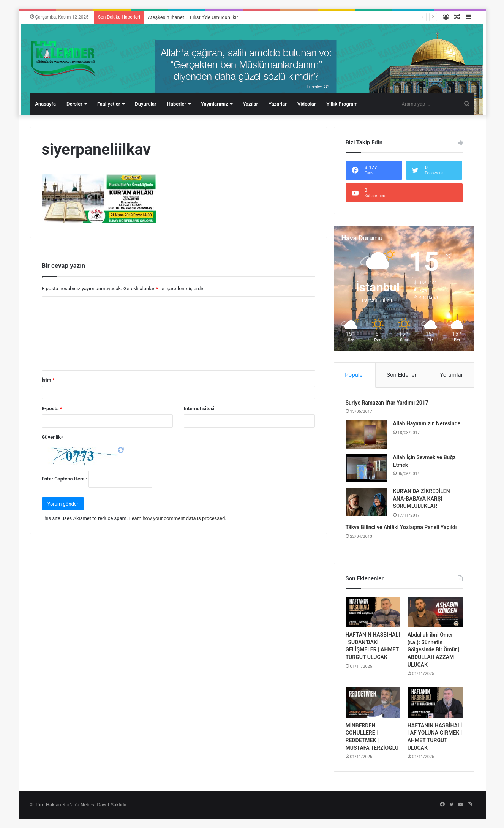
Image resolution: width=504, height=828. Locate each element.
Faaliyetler (109, 104)
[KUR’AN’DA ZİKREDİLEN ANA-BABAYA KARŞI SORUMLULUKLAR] (367, 502)
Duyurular (145, 104)
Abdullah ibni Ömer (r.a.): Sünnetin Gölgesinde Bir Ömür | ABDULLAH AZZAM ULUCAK (434, 649)
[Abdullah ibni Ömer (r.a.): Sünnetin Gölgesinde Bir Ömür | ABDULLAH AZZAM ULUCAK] (435, 612)
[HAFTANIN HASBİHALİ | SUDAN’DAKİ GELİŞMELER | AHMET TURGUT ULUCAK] (373, 612)
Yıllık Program (342, 104)
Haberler (177, 104)
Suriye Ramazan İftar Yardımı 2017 (387, 403)
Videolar (307, 104)
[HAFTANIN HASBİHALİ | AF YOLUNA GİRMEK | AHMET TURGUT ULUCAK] (435, 703)
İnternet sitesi (199, 408)
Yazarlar (278, 104)
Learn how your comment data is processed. (178, 518)
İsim (48, 380)
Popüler (355, 375)
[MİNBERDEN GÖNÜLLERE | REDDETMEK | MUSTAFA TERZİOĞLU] (373, 703)
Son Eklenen (402, 375)
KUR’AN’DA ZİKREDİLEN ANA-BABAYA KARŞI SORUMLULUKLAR (422, 499)
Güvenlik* (53, 437)
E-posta (52, 408)
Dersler (74, 104)
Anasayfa (46, 104)
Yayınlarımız (215, 104)
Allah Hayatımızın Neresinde (427, 423)
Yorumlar (451, 375)
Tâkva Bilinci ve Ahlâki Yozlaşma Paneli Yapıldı (401, 527)
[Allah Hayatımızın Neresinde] (367, 434)
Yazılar (250, 104)
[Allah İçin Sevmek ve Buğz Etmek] (367, 468)
